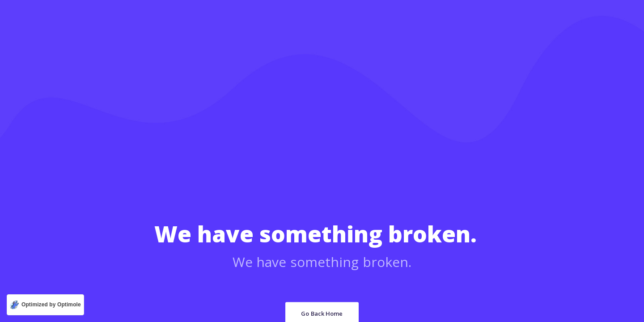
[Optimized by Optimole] (45, 305)
